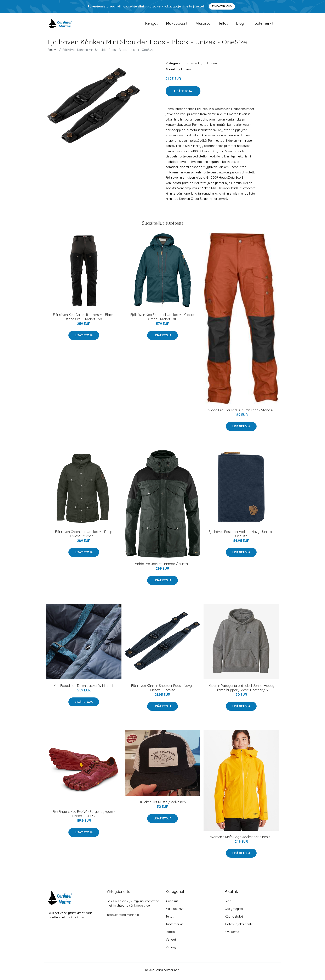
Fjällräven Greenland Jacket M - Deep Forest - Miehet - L (84, 537)
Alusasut (203, 25)
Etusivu (52, 53)
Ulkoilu (170, 935)
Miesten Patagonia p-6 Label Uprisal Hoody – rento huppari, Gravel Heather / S (241, 691)
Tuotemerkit (263, 25)
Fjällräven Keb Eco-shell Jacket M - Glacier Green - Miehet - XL (163, 320)
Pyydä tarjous (222, 6)
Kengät (151, 25)
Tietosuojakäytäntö (239, 927)
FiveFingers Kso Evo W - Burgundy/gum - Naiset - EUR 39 (84, 817)
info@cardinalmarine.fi (123, 918)
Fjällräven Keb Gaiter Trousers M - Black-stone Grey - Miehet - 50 (84, 320)
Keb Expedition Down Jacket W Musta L (84, 689)
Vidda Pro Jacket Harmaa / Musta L (163, 567)
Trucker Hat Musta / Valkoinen (163, 805)
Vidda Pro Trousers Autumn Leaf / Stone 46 (241, 413)
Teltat (223, 25)
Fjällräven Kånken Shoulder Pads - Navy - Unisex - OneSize (162, 691)
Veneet (171, 942)
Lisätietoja (183, 94)
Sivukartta (232, 935)
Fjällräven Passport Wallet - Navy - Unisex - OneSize (241, 537)
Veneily (171, 950)
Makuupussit (177, 25)
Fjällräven (210, 66)
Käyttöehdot (234, 919)
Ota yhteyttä (234, 912)
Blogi (240, 25)
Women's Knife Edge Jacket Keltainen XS (241, 840)
